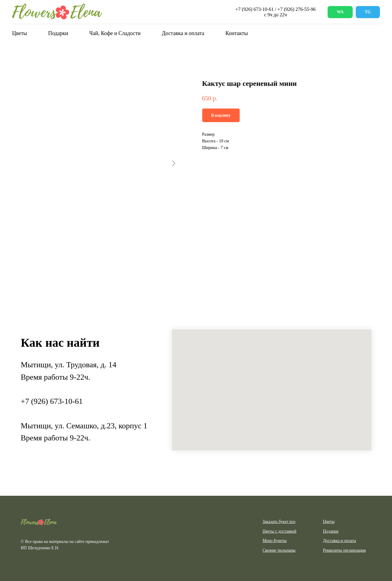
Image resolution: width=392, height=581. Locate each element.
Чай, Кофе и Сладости (115, 33)
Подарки (58, 33)
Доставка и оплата (183, 33)
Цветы (19, 33)
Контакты (237, 33)
